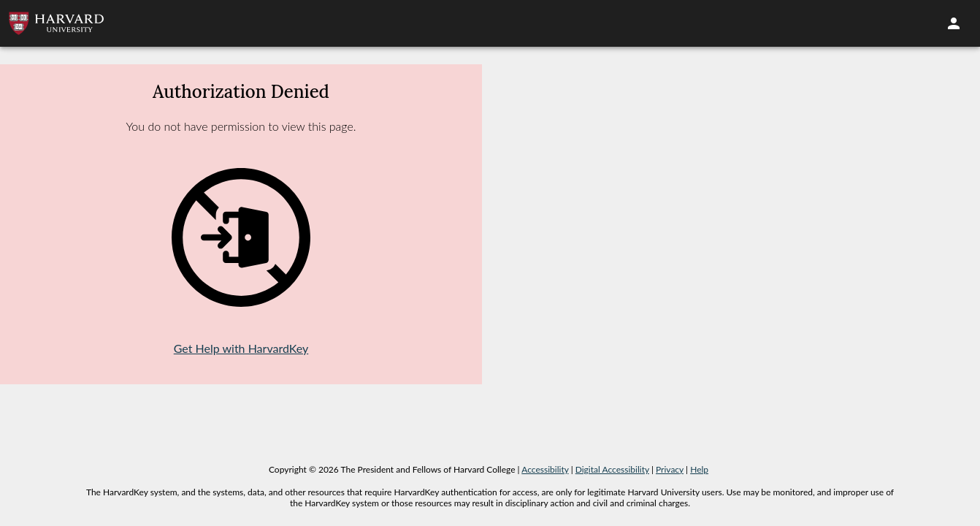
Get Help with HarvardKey (241, 348)
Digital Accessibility (612, 469)
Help (699, 469)
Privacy (670, 469)
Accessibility (545, 469)
